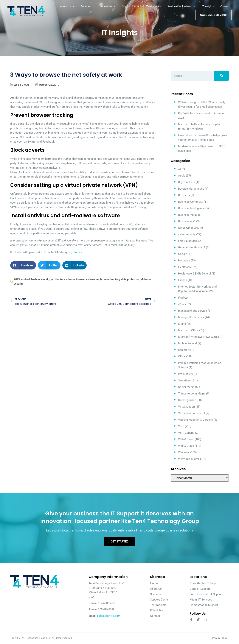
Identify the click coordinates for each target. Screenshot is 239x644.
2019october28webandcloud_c (32, 279)
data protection (130, 279)
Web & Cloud (21, 85)
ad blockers (58, 279)
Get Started (120, 542)
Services (87, 6)
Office (182, 356)
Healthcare (185, 267)
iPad (181, 298)
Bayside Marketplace (191, 189)
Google (183, 254)
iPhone (182, 304)
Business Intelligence (191, 208)
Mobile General (188, 343)
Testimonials (153, 6)
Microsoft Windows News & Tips (199, 337)
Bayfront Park (187, 182)
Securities (184, 381)
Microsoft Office (188, 330)
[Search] (221, 76)
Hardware (184, 261)
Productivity (186, 374)
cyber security (187, 234)
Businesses (185, 221)
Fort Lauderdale (188, 241)
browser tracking (110, 279)
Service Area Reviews (181, 6)
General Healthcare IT (192, 247)
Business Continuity (191, 202)
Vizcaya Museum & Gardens (195, 420)
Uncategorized (187, 400)
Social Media (186, 387)
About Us (67, 6)
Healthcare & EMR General (195, 274)
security (19, 284)
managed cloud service (193, 311)
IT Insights (208, 6)
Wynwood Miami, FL (191, 459)
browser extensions (88, 279)
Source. (78, 252)
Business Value (188, 215)
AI (179, 169)
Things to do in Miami (192, 394)
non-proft (184, 350)
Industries (108, 6)
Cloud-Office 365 (188, 228)
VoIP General (186, 433)
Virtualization (186, 407)
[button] (23, 265)
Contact (225, 6)
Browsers (184, 195)
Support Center (131, 6)
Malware (146, 279)
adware (70, 279)
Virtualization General (192, 413)
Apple (182, 176)
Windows (184, 452)
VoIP (181, 426)
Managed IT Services (191, 317)
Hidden (183, 280)
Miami (182, 324)
